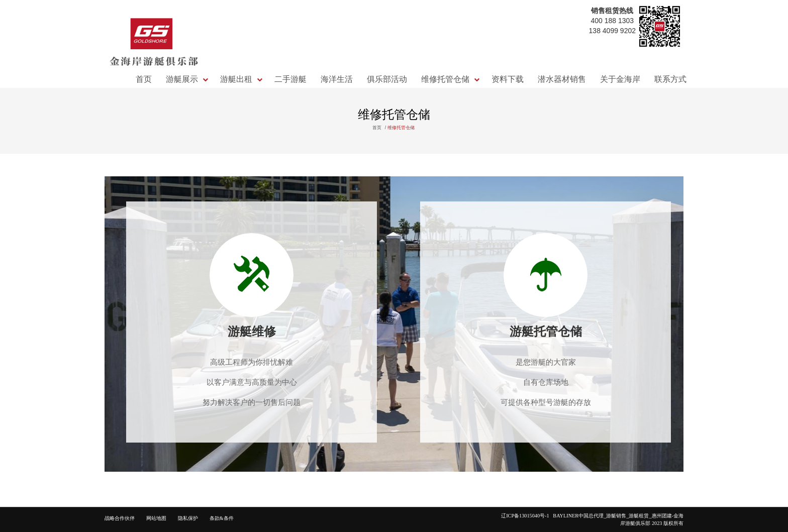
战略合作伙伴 (120, 518)
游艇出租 (236, 79)
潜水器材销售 (562, 79)
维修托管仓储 (445, 79)
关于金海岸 (620, 79)
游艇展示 (182, 79)
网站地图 (156, 518)
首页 (144, 79)
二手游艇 (290, 79)
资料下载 (508, 79)
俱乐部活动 (387, 79)
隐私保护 (188, 518)
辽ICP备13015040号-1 (527, 516)
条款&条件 (222, 518)
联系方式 (670, 79)
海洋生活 (337, 79)
